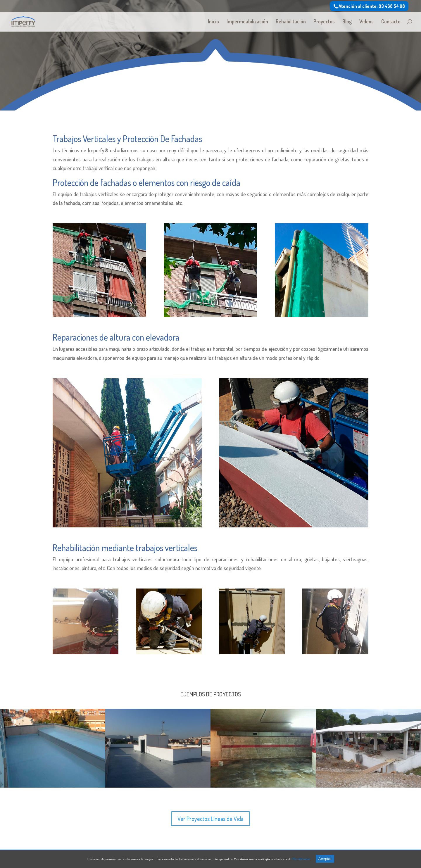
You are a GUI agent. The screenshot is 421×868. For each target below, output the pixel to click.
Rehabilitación (291, 22)
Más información (301, 859)
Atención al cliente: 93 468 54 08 (372, 6)
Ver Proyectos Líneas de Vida (210, 819)
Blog (347, 22)
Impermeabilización (247, 22)
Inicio (213, 22)
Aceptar (325, 859)
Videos (366, 22)
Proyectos (324, 22)
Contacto (391, 22)
